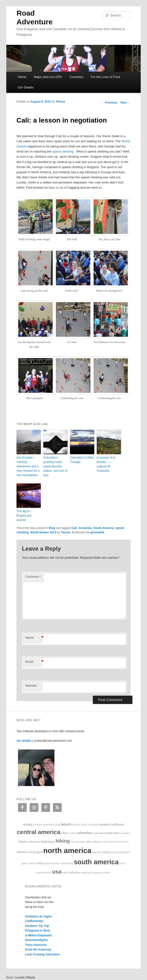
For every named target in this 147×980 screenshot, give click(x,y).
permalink (97, 532)
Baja (57, 825)
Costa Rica (112, 833)
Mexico (22, 852)
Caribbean (117, 825)
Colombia (85, 528)
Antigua (38, 825)
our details (24, 741)
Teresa (60, 102)
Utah (65, 873)
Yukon (107, 873)
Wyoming (97, 873)
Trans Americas (36, 945)
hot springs (78, 842)
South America (104, 528)
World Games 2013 (43, 532)
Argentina (48, 825)
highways (48, 842)
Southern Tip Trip (37, 926)
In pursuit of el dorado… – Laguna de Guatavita (106, 464)
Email (34, 662)
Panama (107, 852)
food (22, 841)
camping (93, 825)
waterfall (86, 873)
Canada (104, 824)
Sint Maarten (52, 863)
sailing (40, 863)
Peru (25, 863)
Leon (126, 842)
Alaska (28, 824)
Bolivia (76, 825)
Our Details (26, 87)
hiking (63, 841)
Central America (39, 832)
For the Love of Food (106, 77)
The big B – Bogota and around (24, 516)
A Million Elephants (38, 935)
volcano (74, 873)
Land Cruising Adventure (42, 954)
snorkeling (67, 863)
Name (34, 638)
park (115, 852)
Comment (33, 577)
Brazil (84, 825)
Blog (52, 528)
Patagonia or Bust (38, 931)
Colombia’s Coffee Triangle (82, 460)
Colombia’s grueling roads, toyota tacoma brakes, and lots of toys (55, 466)
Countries (77, 77)
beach (66, 824)
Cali (74, 528)
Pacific (96, 852)
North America (67, 850)
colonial (98, 833)
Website (31, 686)
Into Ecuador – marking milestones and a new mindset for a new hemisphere (28, 466)
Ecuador (125, 833)
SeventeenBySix (36, 940)
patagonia (124, 852)
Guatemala (33, 841)
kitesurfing (93, 842)
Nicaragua (36, 852)
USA (57, 872)
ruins (31, 863)
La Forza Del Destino (112, 842)
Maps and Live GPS (48, 77)
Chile (65, 833)
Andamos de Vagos (39, 916)
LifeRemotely (34, 921)
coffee (72, 833)
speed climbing (63, 151)
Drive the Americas (38, 950)
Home (22, 77)
